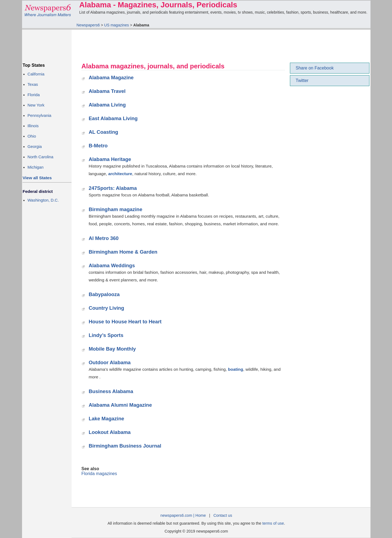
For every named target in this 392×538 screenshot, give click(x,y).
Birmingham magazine (116, 209)
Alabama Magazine (111, 77)
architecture (120, 174)
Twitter (302, 80)
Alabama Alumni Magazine (120, 405)
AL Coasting (103, 132)
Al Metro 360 (104, 238)
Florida (34, 95)
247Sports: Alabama (113, 188)
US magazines (117, 25)
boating (236, 369)
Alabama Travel (107, 91)
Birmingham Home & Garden (123, 252)
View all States (37, 178)
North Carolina (40, 157)
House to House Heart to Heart (125, 322)
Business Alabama (111, 391)
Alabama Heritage (110, 159)
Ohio (32, 136)
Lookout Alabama (110, 432)
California (36, 74)
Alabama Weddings (112, 265)
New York (36, 105)
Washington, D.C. (43, 200)
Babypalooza (104, 294)
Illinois (33, 126)
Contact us (223, 515)
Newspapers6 (88, 25)
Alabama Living (107, 105)
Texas (33, 84)
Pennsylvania (39, 115)
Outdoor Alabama (110, 362)
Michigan (36, 167)
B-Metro (98, 146)
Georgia (35, 147)
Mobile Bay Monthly (112, 349)
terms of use (273, 523)
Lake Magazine (106, 419)
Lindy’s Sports (106, 335)
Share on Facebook (315, 68)
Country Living (106, 308)
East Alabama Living (113, 118)
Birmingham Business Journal (125, 446)
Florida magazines (99, 474)
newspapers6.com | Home (183, 515)
